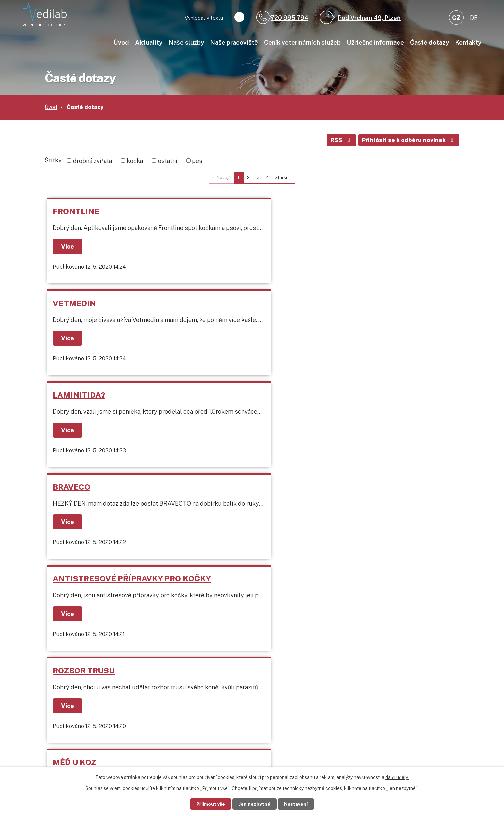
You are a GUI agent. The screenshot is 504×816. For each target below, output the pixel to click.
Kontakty (468, 42)
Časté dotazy (429, 42)
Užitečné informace (375, 42)
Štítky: (54, 161)
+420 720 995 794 (97, 714)
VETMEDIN (210, 212)
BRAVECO (72, 304)
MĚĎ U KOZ (75, 406)
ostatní (168, 162)
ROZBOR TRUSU (354, 304)
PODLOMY (208, 406)
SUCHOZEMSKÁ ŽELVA (233, 497)
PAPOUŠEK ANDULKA (365, 406)
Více (69, 247)
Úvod (121, 42)
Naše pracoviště (234, 42)
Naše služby (186, 42)
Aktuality (149, 42)
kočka (135, 162)
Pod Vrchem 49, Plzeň (369, 18)
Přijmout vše (209, 804)
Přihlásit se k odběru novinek (408, 141)
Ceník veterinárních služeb (302, 42)
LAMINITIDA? (349, 212)
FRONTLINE (77, 212)
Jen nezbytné (255, 804)
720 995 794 (289, 18)
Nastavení (298, 804)
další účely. (397, 777)
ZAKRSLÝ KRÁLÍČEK (362, 497)
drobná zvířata (92, 162)
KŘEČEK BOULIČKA (91, 497)
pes (197, 162)
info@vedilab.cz (93, 723)
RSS (339, 141)
